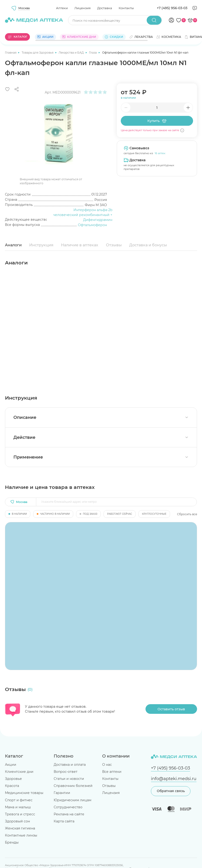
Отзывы (114, 245)
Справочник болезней (73, 786)
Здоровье (13, 779)
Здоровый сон (17, 821)
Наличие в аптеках (80, 245)
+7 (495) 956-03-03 (172, 8)
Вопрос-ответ (66, 772)
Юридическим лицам (73, 800)
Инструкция (41, 245)
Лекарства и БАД (72, 53)
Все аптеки (112, 772)
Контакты (126, 8)
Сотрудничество (68, 807)
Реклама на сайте (69, 814)
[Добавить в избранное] (7, 89)
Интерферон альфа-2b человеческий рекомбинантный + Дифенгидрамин (83, 215)
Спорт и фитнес (19, 800)
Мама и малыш (18, 807)
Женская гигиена (20, 828)
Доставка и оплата (70, 765)
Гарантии (62, 793)
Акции (11, 765)
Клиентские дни (19, 772)
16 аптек (160, 153)
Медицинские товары (24, 793)
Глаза (93, 53)
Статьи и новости (69, 779)
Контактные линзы (21, 835)
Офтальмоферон (92, 225)
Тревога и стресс (20, 814)
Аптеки (62, 8)
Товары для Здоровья (38, 53)
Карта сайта (64, 821)
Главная (11, 53)
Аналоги (13, 245)
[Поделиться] (17, 89)
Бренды (12, 842)
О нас (107, 765)
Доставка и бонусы (148, 245)
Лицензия (83, 8)
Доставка (105, 8)
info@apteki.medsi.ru (174, 779)
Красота (12, 786)
